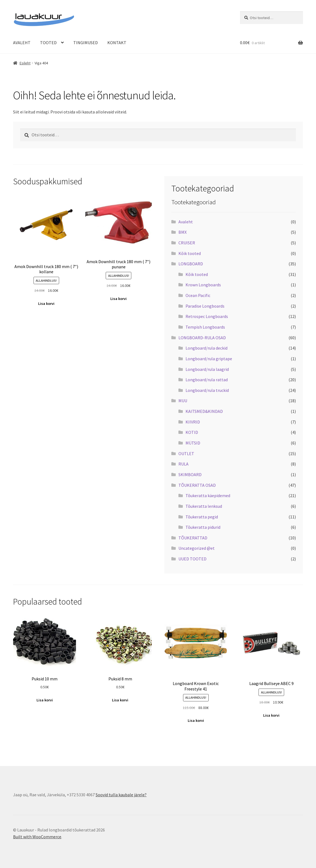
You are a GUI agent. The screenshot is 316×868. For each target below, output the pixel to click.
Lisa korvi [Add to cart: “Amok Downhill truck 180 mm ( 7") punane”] (118, 299)
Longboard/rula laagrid (207, 369)
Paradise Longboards (205, 306)
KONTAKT (117, 43)
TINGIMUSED (86, 43)
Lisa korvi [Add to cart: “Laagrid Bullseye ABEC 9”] (271, 715)
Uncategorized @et (197, 548)
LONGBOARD (191, 264)
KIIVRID (193, 422)
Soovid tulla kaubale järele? (121, 795)
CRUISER (187, 243)
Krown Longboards (203, 285)
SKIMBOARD (190, 474)
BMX (183, 232)
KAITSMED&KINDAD (204, 411)
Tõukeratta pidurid (203, 527)
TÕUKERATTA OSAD (197, 485)
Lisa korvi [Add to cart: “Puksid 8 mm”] (120, 700)
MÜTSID (193, 443)
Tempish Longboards (205, 327)
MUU (183, 401)
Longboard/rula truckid (207, 390)
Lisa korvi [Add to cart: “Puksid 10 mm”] (45, 700)
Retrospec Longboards (207, 316)
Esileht (25, 63)
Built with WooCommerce (37, 837)
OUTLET (186, 453)
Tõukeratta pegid (202, 517)
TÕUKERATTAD (193, 538)
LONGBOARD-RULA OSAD (202, 338)
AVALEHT (22, 43)
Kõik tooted (190, 253)
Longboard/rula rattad (207, 380)
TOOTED (48, 43)
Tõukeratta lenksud (204, 506)
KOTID (192, 432)
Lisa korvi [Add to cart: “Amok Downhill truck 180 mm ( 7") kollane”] (46, 304)
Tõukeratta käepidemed (208, 495)
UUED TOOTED (192, 559)
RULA (183, 464)
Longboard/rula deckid (206, 348)
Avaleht (186, 222)
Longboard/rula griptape (209, 359)
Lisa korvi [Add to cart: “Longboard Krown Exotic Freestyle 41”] (196, 720)
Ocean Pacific (198, 295)
